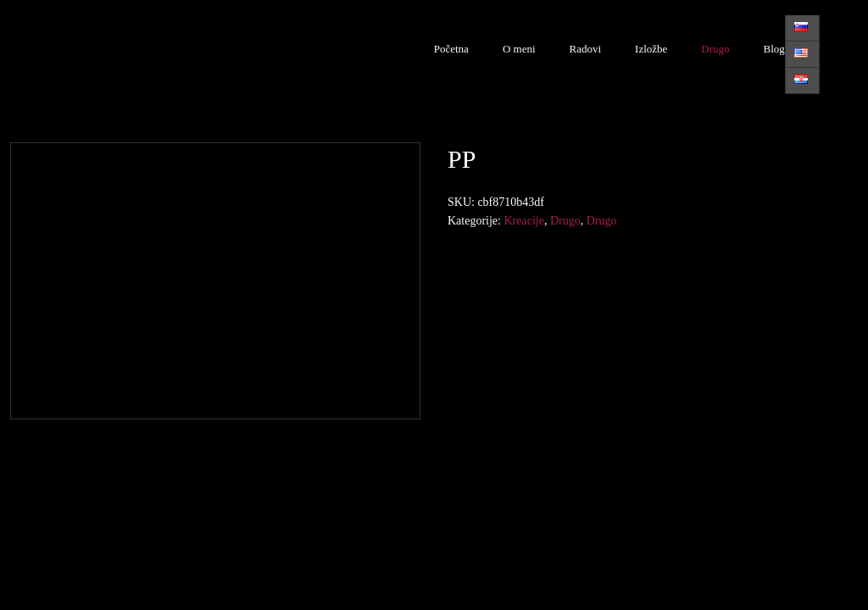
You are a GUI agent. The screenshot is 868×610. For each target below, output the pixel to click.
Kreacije (523, 221)
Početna (451, 49)
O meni (519, 49)
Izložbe (651, 49)
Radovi (586, 49)
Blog (774, 49)
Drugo (715, 49)
